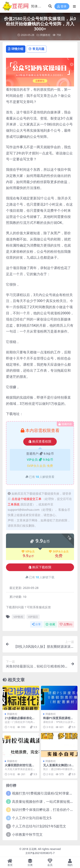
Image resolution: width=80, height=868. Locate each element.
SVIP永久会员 (59, 552)
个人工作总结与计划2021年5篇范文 (39, 826)
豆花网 (33, 849)
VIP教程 (18, 617)
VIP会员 (28, 552)
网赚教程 (45, 35)
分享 (36, 624)
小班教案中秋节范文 (27, 834)
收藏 (50, 624)
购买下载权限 (40, 567)
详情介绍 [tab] (16, 49)
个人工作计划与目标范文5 (32, 818)
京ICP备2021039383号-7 (40, 853)
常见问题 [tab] (36, 49)
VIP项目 (33, 617)
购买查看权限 (40, 442)
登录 (62, 6)
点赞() (66, 624)
